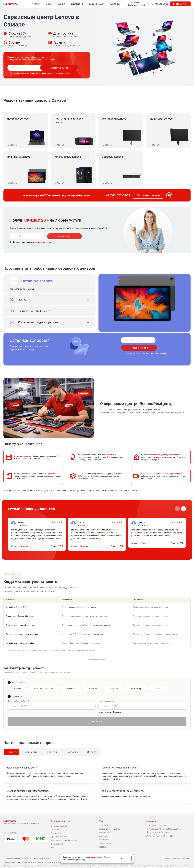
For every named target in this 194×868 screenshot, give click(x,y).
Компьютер (136, 681)
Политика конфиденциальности (177, 851)
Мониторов (104, 829)
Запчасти (31, 745)
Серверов (103, 839)
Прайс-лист (56, 826)
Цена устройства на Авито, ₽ (18, 694)
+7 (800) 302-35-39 (160, 4)
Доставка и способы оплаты (64, 833)
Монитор (93, 681)
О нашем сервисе (59, 819)
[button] (184, 501)
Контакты (115, 4)
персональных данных (45, 242)
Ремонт (12, 745)
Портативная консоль (44, 681)
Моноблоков (104, 825)
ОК (122, 858)
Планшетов (104, 832)
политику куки (97, 857)
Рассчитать (97, 714)
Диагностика (77, 4)
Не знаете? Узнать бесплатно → (111, 705)
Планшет (114, 681)
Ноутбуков (103, 818)
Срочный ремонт (59, 829)
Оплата (92, 745)
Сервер (158, 681)
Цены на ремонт (97, 4)
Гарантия (61, 4)
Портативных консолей (109, 822)
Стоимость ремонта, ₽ (107, 694)
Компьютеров (105, 836)
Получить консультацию (148, 195)
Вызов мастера (180, 4)
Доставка (72, 745)
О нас (48, 4)
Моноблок (71, 681)
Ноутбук (17, 681)
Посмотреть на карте (159, 825)
